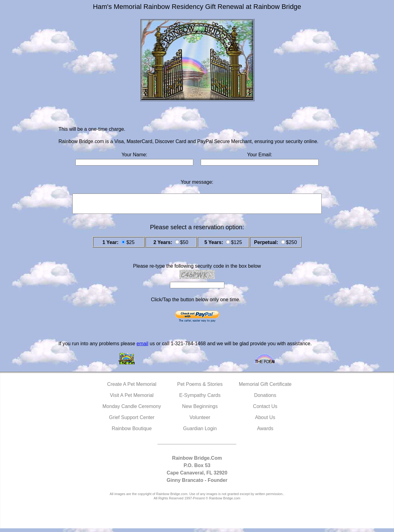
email (142, 347)
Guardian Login (200, 432)
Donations (265, 399)
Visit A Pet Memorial (132, 399)
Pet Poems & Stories (200, 388)
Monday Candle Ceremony (132, 410)
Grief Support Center (132, 421)
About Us (265, 421)
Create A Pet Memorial (132, 388)
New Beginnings (200, 410)
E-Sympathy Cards (200, 399)
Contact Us (265, 410)
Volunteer (200, 421)
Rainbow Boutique (132, 432)
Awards (265, 432)
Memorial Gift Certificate (265, 388)
